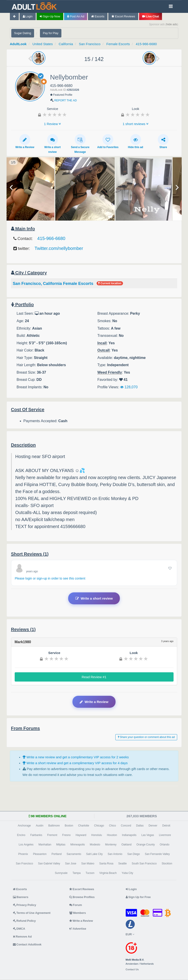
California (66, 44)
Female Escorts (118, 44)
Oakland (126, 845)
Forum (76, 905)
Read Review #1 (94, 677)
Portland (57, 854)
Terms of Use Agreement (32, 913)
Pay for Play (51, 33)
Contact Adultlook (27, 944)
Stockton (167, 864)
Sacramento (74, 854)
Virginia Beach (108, 873)
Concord (126, 826)
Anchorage (24, 826)
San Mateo (88, 864)
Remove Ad (22, 937)
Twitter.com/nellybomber (59, 248)
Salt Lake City (94, 854)
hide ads (172, 24)
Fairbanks (36, 835)
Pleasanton (40, 854)
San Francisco (90, 44)
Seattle (122, 864)
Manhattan (45, 845)
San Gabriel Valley (49, 864)
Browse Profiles (82, 897)
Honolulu (96, 835)
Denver (153, 826)
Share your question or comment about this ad (146, 737)
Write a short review (52, 144)
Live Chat (151, 16)
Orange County (146, 845)
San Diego (134, 854)
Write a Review (25, 141)
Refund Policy (24, 921)
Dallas (140, 826)
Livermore (165, 835)
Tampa (77, 873)
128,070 (129, 387)
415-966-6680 (146, 44)
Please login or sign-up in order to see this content (50, 578)
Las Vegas (148, 835)
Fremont (52, 835)
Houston (112, 835)
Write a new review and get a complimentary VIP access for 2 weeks (76, 757)
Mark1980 (23, 642)
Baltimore (54, 826)
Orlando (165, 845)
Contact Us (132, 970)
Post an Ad (76, 16)
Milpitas (61, 845)
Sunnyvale (61, 873)
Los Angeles (26, 845)
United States (43, 44)
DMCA (19, 929)
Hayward (81, 835)
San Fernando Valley (157, 854)
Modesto (95, 845)
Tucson (90, 873)
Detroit (166, 826)
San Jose (71, 864)
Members (78, 913)
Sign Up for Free (138, 897)
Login (28, 16)
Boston (69, 826)
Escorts (98, 16)
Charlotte (84, 826)
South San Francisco (144, 864)
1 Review (53, 124)
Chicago (99, 826)
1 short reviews (136, 124)
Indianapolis (129, 835)
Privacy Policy (25, 905)
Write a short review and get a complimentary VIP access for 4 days (75, 763)
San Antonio (115, 854)
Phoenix (23, 854)
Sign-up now (50, 16)
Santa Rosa (106, 864)
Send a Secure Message (80, 144)
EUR (130, 934)
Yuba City (127, 873)
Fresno (66, 835)
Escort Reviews (123, 16)
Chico (113, 826)
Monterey (111, 845)
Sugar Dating (23, 33)
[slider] (55, 114)
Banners (21, 897)
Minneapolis (78, 845)
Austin (40, 826)
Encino (21, 835)
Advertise (78, 929)
